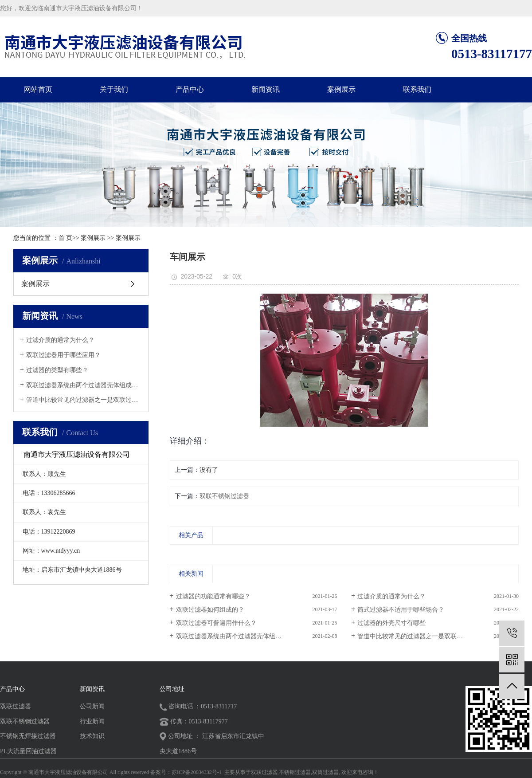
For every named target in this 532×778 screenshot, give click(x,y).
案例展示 (341, 89)
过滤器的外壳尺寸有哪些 (391, 623)
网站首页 (38, 89)
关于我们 (114, 89)
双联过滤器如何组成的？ (210, 610)
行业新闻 (92, 721)
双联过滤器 (16, 706)
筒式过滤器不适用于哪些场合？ (401, 610)
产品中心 (190, 89)
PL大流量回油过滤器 (28, 751)
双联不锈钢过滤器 (224, 496)
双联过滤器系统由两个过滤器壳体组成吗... (84, 385)
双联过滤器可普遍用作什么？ (216, 623)
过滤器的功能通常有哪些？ (213, 596)
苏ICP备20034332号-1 (197, 772)
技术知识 (92, 736)
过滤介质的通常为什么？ (60, 340)
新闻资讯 (266, 89)
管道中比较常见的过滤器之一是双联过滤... (84, 400)
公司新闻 (92, 706)
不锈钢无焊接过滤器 (28, 736)
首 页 (66, 238)
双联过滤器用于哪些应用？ (63, 355)
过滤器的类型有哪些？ (57, 370)
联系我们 (417, 89)
